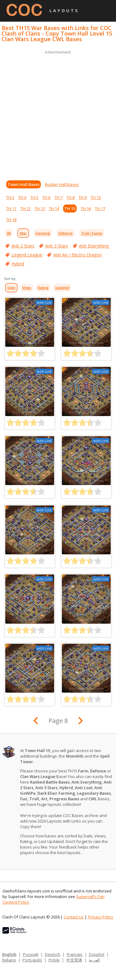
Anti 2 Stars (23, 246)
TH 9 (83, 197)
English (9, 954)
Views (27, 288)
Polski (54, 960)
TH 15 (70, 208)
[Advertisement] (58, 114)
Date (11, 288)
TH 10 (96, 197)
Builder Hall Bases (62, 184)
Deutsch (53, 954)
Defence (66, 233)
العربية (94, 960)
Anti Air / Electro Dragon (77, 255)
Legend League (27, 255)
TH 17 (100, 208)
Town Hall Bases (24, 184)
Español (97, 954)
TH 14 (54, 208)
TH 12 (26, 208)
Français (75, 954)
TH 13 (40, 208)
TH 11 (11, 208)
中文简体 (74, 960)
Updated (62, 288)
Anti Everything (94, 246)
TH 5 (34, 197)
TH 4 (22, 197)
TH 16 (86, 208)
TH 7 (58, 197)
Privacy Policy (101, 917)
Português (32, 960)
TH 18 (11, 220)
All (9, 233)
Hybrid (18, 264)
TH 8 (71, 197)
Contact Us (74, 917)
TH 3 (10, 197)
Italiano (9, 960)
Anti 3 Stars (57, 246)
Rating (43, 288)
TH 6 (46, 197)
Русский (31, 954)
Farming (43, 233)
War (23, 233)
